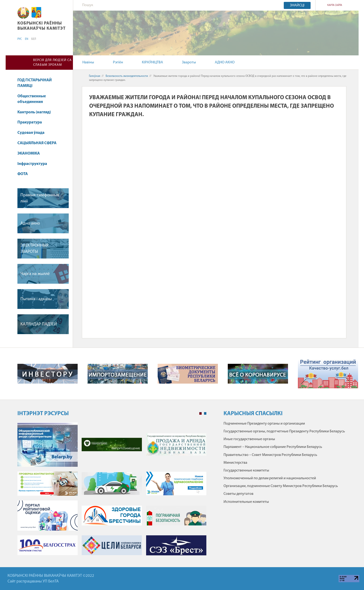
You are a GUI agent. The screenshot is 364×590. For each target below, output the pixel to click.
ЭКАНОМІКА (29, 154)
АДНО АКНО (225, 62)
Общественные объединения (32, 99)
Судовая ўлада (31, 133)
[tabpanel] (112, 491)
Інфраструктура (34, 164)
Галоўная (95, 76)
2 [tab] (205, 414)
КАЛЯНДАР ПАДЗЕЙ (39, 324)
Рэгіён (118, 62)
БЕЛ (34, 39)
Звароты (189, 62)
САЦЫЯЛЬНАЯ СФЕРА (39, 143)
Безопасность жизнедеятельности (127, 76)
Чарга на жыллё (35, 274)
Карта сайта (335, 5)
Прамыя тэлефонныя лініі (40, 198)
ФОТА (23, 174)
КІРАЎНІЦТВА (152, 62)
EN (27, 39)
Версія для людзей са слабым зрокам (52, 63)
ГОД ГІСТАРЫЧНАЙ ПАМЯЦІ (35, 83)
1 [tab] (200, 414)
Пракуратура (32, 122)
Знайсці (297, 5)
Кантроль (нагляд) (34, 112)
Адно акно (30, 223)
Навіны (88, 62)
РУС (20, 39)
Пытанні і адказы (36, 299)
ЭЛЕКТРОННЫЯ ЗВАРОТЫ (34, 249)
